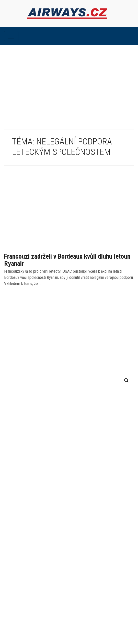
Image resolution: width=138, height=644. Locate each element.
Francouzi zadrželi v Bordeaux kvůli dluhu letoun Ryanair (67, 260)
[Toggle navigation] (11, 36)
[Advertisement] (69, 83)
